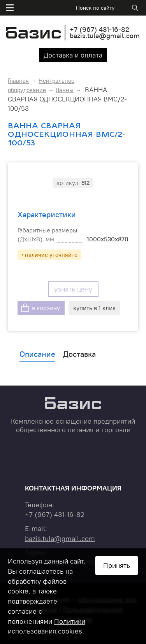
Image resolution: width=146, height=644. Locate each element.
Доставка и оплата (73, 55)
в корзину (46, 308)
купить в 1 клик (94, 308)
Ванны (65, 90)
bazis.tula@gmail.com (105, 36)
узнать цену (73, 289)
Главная (18, 81)
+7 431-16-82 (99, 29)
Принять (117, 565)
